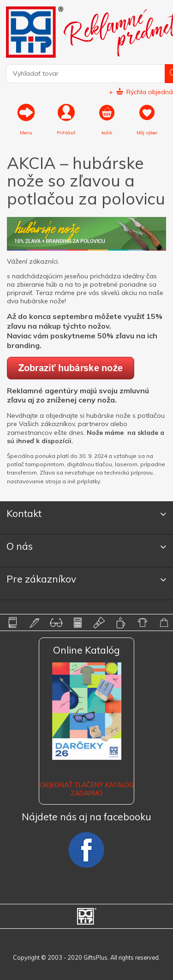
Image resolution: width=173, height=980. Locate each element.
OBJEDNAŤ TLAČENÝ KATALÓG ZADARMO (87, 789)
